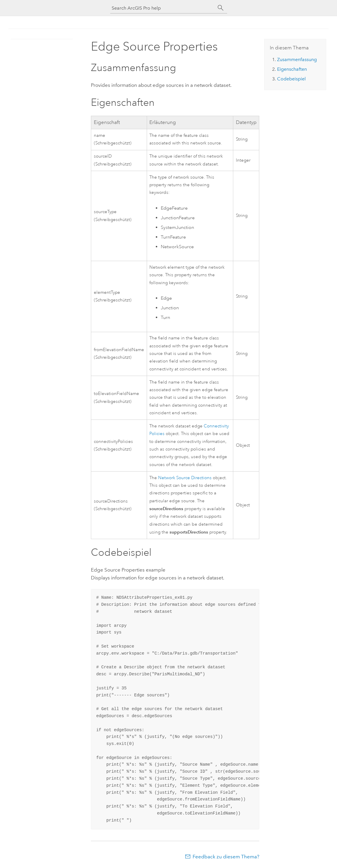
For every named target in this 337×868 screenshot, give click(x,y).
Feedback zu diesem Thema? (226, 857)
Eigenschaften (292, 69)
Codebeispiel (291, 79)
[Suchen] (221, 8)
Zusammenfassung (297, 59)
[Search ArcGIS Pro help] (163, 8)
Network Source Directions (185, 478)
